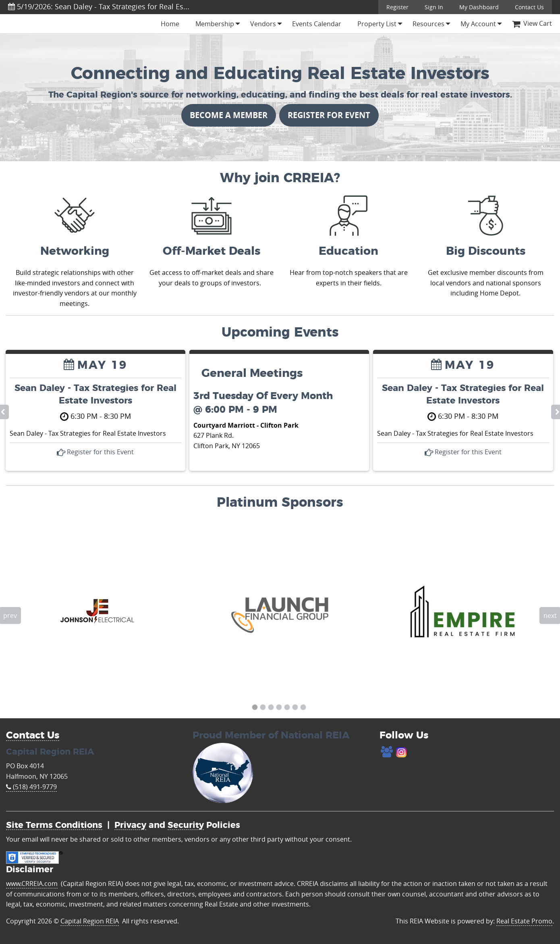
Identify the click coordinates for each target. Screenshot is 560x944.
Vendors (263, 24)
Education (348, 252)
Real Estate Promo (524, 921)
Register (397, 7)
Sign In (434, 7)
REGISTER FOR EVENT (329, 115)
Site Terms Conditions (54, 825)
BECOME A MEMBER (229, 115)
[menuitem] (170, 24)
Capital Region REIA (90, 921)
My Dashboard (479, 7)
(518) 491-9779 (31, 787)
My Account (478, 24)
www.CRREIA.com (32, 884)
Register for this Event (95, 452)
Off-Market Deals (212, 252)
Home (170, 24)
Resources (428, 24)
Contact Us (529, 7)
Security (186, 825)
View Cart (532, 23)
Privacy (130, 825)
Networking (75, 252)
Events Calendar (317, 24)
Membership (215, 24)
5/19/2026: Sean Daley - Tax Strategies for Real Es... (99, 6)
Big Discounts (486, 252)
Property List (377, 24)
